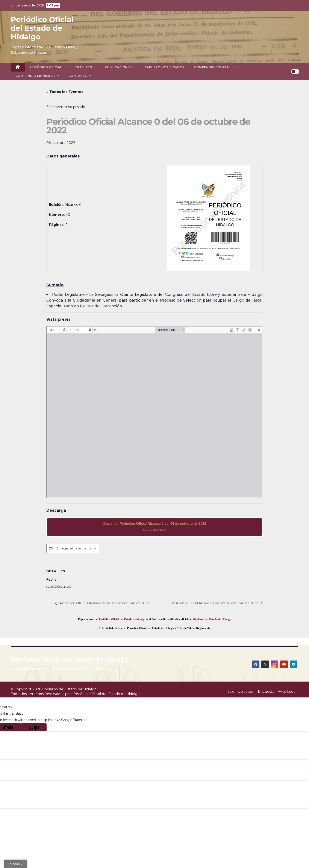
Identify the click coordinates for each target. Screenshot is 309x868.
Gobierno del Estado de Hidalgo (212, 619)
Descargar (154, 527)
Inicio (230, 692)
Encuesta (266, 692)
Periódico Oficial (48, 67)
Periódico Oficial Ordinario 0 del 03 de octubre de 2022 (107, 603)
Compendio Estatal (214, 67)
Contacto (80, 76)
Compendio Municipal (37, 76)
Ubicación (246, 692)
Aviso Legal (287, 692)
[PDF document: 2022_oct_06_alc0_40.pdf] (154, 412)
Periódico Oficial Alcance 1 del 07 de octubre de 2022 (212, 603)
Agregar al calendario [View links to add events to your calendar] (73, 548)
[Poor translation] (34, 727)
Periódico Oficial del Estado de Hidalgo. (107, 694)
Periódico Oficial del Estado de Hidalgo (42, 28)
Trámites (85, 67)
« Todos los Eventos (65, 92)
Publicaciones (120, 67)
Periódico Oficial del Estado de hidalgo (122, 619)
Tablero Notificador (165, 67)
